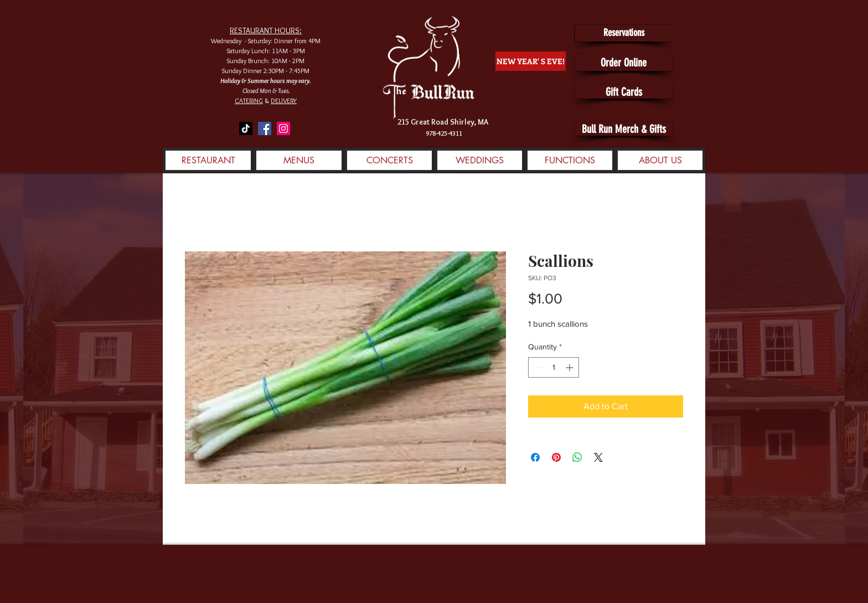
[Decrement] (537, 367)
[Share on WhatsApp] (577, 457)
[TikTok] (246, 128)
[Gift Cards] (624, 92)
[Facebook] (265, 128)
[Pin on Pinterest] (556, 457)
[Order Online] (624, 63)
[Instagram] (283, 128)
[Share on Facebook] (535, 457)
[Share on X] (598, 457)
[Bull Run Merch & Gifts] (624, 129)
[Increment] (570, 367)
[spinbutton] (554, 367)
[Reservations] (624, 33)
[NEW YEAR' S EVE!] (531, 61)
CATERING (249, 101)
